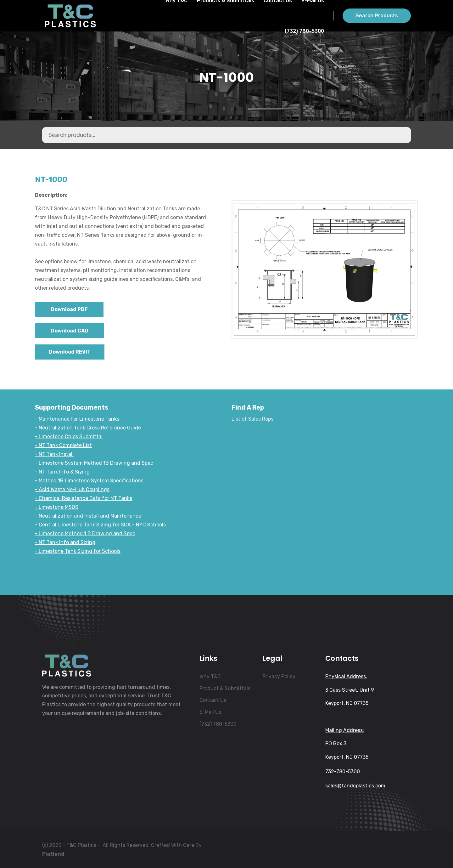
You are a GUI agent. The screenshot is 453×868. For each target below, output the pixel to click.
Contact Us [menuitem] (213, 700)
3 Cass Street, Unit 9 (350, 690)
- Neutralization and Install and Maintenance (88, 516)
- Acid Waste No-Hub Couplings (72, 489)
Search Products (377, 16)
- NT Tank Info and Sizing (65, 542)
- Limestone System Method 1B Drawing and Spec (94, 463)
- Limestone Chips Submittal (69, 437)
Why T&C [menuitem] (210, 676)
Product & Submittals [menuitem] (225, 688)
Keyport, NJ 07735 (347, 703)
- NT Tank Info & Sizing (62, 472)
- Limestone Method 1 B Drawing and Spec (85, 533)
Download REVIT (70, 352)
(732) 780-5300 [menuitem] (218, 724)
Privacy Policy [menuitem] (279, 676)
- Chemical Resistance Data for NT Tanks (84, 498)
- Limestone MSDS (57, 507)
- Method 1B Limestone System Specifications (89, 481)
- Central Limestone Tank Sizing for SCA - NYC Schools (100, 525)
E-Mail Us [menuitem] (210, 712)
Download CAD (70, 331)
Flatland (53, 854)
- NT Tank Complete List (63, 445)
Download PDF (69, 309)
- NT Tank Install (54, 454)
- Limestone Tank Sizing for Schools (78, 551)
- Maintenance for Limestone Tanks (77, 419)
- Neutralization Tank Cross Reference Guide (88, 428)
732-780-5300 (343, 772)
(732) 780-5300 (304, 31)
